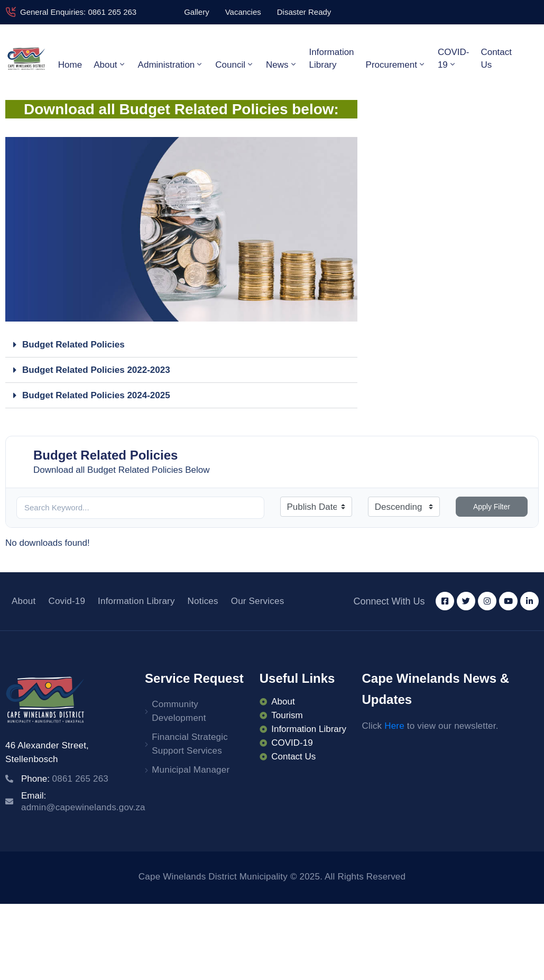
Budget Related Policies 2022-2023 (96, 370)
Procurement (396, 65)
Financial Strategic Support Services (190, 744)
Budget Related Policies (73, 345)
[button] (181, 345)
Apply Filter (492, 507)
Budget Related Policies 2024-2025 (96, 395)
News (282, 65)
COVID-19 (454, 58)
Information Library (332, 58)
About (110, 65)
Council (235, 65)
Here (394, 726)
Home (70, 65)
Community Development (179, 711)
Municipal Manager (191, 770)
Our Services (258, 601)
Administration (171, 65)
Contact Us (496, 58)
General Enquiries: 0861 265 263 (78, 12)
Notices (203, 601)
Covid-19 (67, 601)
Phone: (65, 779)
